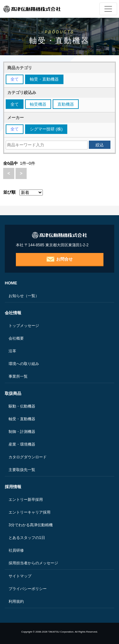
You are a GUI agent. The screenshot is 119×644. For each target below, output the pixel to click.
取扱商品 (13, 393)
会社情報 (13, 313)
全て (15, 79)
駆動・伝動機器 (22, 406)
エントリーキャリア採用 (30, 512)
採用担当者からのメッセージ (33, 563)
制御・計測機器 (22, 432)
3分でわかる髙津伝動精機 (31, 525)
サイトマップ (20, 576)
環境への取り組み (24, 364)
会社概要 (16, 338)
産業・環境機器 (22, 444)
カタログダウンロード (28, 457)
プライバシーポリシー (28, 589)
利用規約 (16, 601)
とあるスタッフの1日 (27, 538)
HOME (11, 283)
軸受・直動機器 (22, 419)
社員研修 (16, 550)
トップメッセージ (24, 326)
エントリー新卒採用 (26, 500)
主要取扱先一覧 (22, 470)
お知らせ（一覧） (24, 296)
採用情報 (13, 487)
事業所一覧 (18, 376)
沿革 (12, 351)
